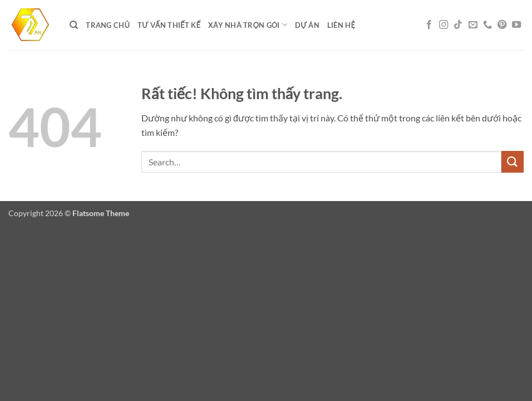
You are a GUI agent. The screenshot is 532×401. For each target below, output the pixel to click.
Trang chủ (108, 25)
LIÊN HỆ (341, 25)
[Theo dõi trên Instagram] (444, 25)
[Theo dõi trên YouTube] (516, 25)
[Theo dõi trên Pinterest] (502, 25)
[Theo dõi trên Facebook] (429, 25)
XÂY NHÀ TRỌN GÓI (248, 25)
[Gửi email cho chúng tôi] (473, 25)
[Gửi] (513, 162)
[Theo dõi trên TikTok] (458, 25)
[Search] (74, 25)
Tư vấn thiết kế (169, 25)
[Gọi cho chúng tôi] (487, 25)
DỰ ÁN (307, 25)
